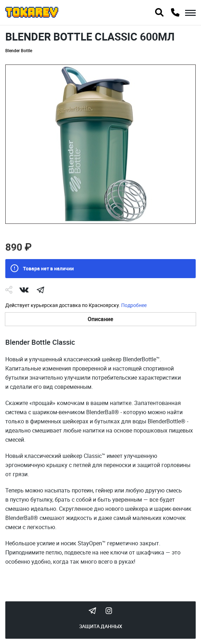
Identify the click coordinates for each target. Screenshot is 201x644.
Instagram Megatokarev (109, 611)
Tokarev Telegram (93, 611)
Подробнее (134, 305)
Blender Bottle (19, 50)
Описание (100, 319)
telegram (40, 290)
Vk (24, 290)
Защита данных (101, 626)
